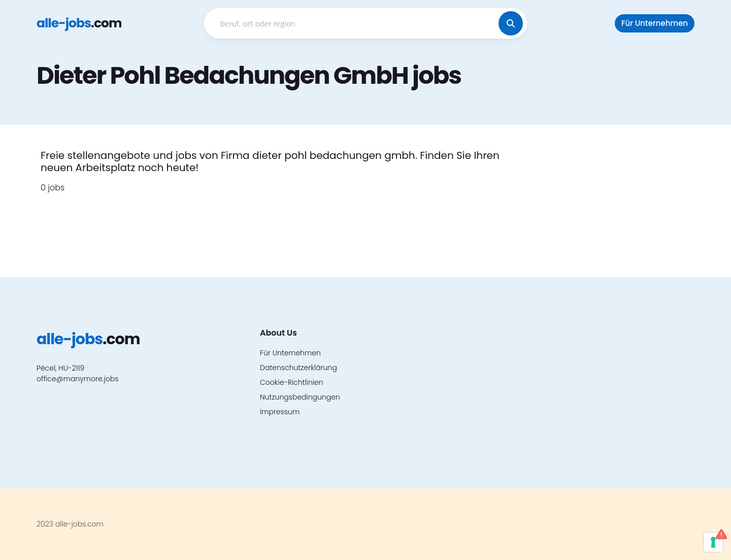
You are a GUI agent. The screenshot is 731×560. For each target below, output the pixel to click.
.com (79, 23)
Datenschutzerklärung (298, 368)
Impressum (280, 412)
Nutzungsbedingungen (300, 397)
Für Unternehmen (655, 23)
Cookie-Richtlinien (292, 382)
